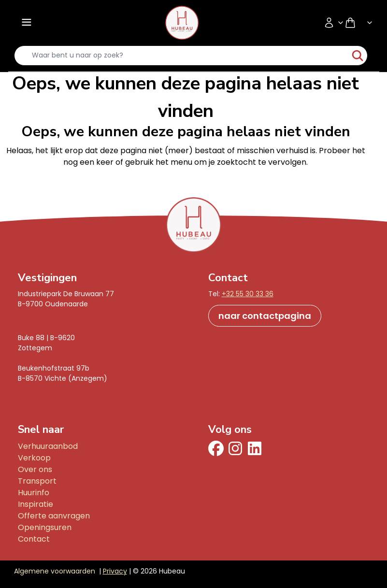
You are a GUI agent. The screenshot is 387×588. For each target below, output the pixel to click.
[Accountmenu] (334, 23)
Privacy (115, 571)
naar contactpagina (265, 316)
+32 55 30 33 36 (248, 294)
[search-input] (182, 56)
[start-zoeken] (358, 56)
